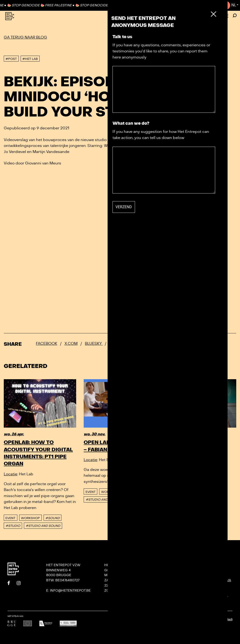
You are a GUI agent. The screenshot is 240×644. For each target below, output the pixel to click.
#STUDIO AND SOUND (43, 526)
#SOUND (52, 518)
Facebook (47, 344)
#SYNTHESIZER (138, 500)
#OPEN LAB (214, 470)
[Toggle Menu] (225, 16)
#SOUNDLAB (176, 478)
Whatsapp (120, 344)
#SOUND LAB (136, 492)
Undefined (227, 619)
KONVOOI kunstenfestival (216, 580)
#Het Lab (30, 59)
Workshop (30, 518)
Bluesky (94, 344)
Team (167, 580)
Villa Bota (172, 585)
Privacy (170, 601)
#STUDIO (13, 526)
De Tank (170, 595)
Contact (216, 5)
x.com (71, 344)
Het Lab (169, 591)
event (10, 518)
